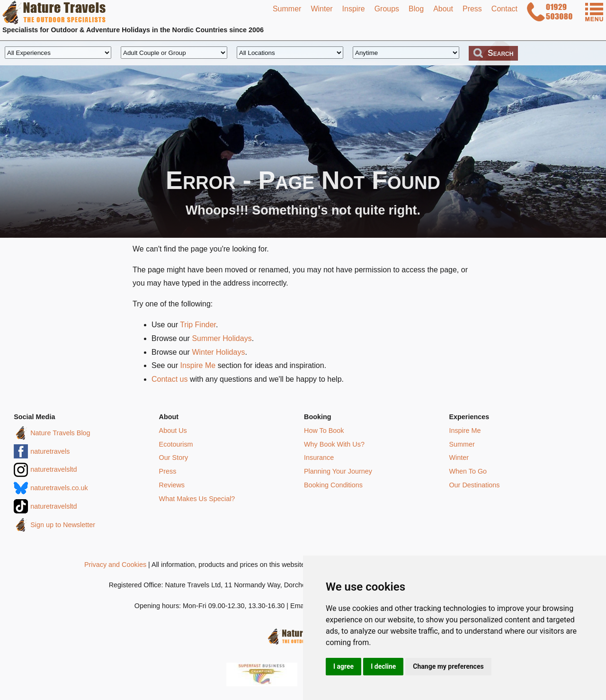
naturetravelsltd (53, 469)
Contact (504, 9)
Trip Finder (198, 325)
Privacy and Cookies (115, 565)
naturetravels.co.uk (59, 488)
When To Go (468, 471)
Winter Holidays (218, 352)
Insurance (319, 458)
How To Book (324, 431)
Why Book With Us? (334, 444)
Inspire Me (198, 365)
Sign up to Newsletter (63, 525)
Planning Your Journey (338, 471)
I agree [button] (343, 666)
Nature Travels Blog (60, 433)
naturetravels (50, 451)
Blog (416, 9)
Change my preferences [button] (448, 666)
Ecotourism (176, 444)
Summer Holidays (222, 338)
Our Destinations (474, 485)
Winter (321, 9)
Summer (287, 9)
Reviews (172, 485)
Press (472, 9)
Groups (387, 9)
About (443, 9)
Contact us (169, 379)
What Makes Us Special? (197, 499)
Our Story (174, 458)
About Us (173, 431)
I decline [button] (383, 666)
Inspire (354, 9)
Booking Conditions (333, 485)
